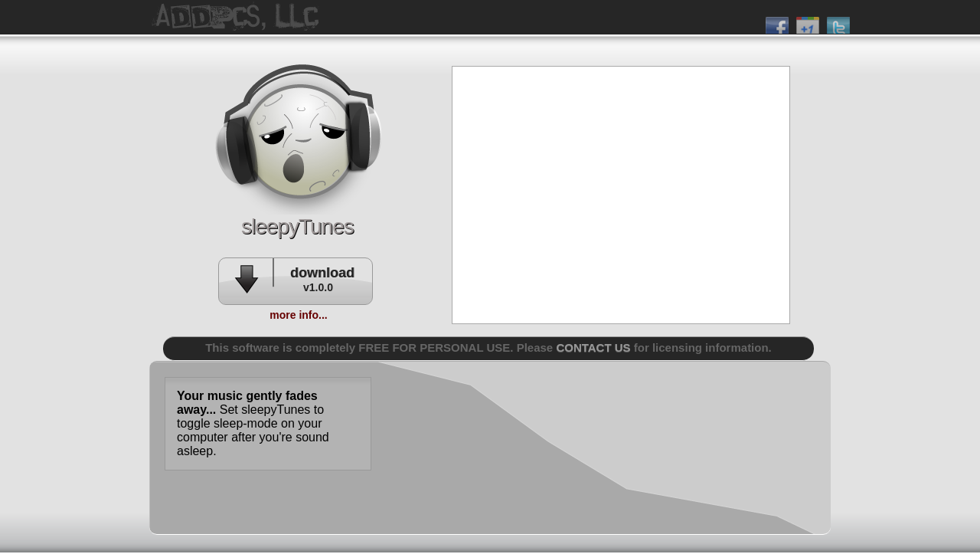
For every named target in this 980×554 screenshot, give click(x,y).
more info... (298, 315)
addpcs (299, 138)
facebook (777, 22)
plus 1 (808, 22)
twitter (838, 22)
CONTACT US (593, 347)
